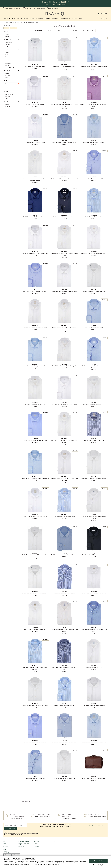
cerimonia (8, 88)
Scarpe (41, 19)
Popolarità (39, 31)
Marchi (74, 19)
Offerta (55, 19)
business (15, 22)
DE (18, 855)
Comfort (8, 73)
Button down (9, 94)
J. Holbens (8, 61)
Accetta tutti (98, 861)
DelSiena (8, 55)
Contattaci (21, 845)
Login (88, 8)
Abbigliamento (22, 19)
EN (6, 855)
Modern (8, 75)
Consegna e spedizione (24, 841)
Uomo (5, 19)
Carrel (7, 53)
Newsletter (36, 841)
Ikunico (7, 59)
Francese (8, 96)
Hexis (7, 57)
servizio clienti (52, 8)
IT (10, 855)
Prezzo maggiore (88, 31)
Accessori (33, 19)
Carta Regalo (65, 19)
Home (5, 22)
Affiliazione (36, 846)
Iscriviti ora (10, 829)
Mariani (7, 65)
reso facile (27, 8)
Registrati (94, 8)
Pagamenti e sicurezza (24, 843)
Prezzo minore (73, 31)
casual (7, 86)
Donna (12, 19)
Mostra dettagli (98, 865)
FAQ (20, 848)
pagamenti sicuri (39, 8)
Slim (7, 78)
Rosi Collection (10, 67)
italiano (102, 8)
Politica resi (21, 846)
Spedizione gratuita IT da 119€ (12, 8)
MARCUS (8, 63)
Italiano (8, 98)
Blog (80, 19)
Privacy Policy (12, 834)
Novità (48, 19)
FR (14, 855)
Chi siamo (36, 843)
